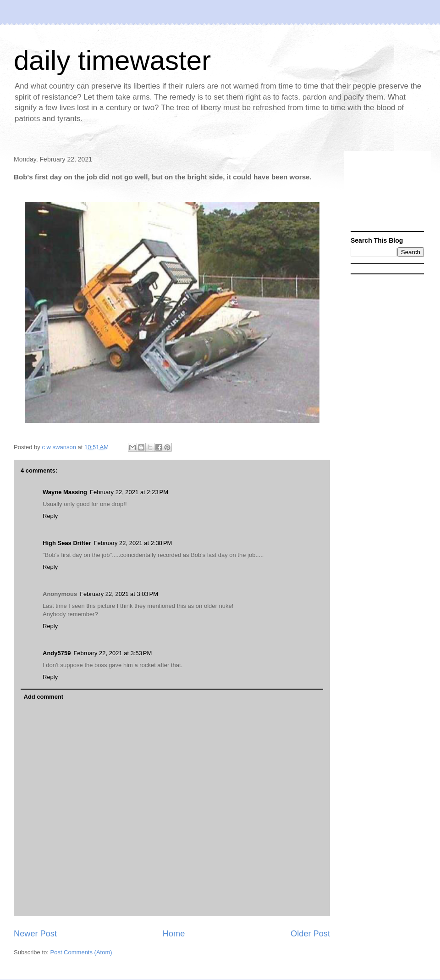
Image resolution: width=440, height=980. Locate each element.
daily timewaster (112, 60)
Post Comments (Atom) (81, 952)
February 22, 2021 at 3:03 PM (119, 594)
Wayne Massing (65, 492)
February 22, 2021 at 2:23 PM (129, 492)
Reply (50, 516)
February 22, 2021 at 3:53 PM (113, 653)
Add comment (44, 697)
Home (174, 934)
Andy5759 (57, 653)
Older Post (310, 934)
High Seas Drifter (67, 543)
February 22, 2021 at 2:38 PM (133, 543)
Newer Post (35, 934)
